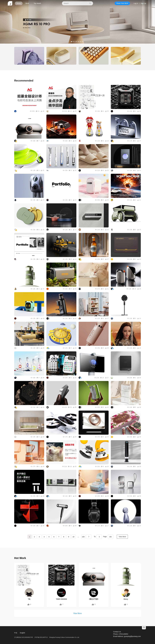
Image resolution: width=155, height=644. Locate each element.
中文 (16, 633)
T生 (29, 599)
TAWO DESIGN (61, 599)
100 (83, 537)
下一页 (89, 537)
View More (122, 537)
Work (27, 3)
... (78, 537)
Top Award (37, 3)
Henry (126, 599)
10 (74, 537)
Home (19, 3)
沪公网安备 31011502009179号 (24, 637)
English (22, 633)
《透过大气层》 (94, 599)
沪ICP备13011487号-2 (41, 637)
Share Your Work (122, 3)
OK (110, 537)
